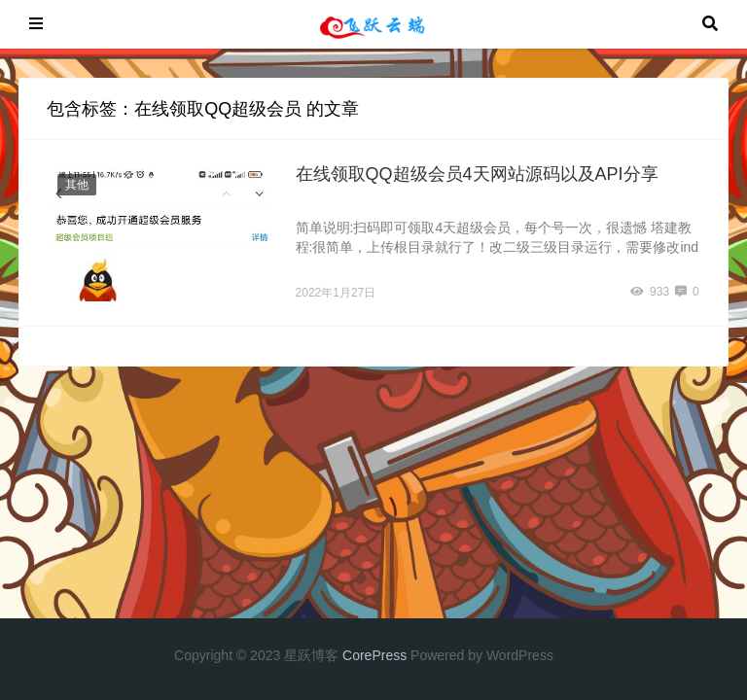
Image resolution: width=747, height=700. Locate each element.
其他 (77, 185)
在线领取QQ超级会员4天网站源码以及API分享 (477, 174)
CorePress (374, 655)
